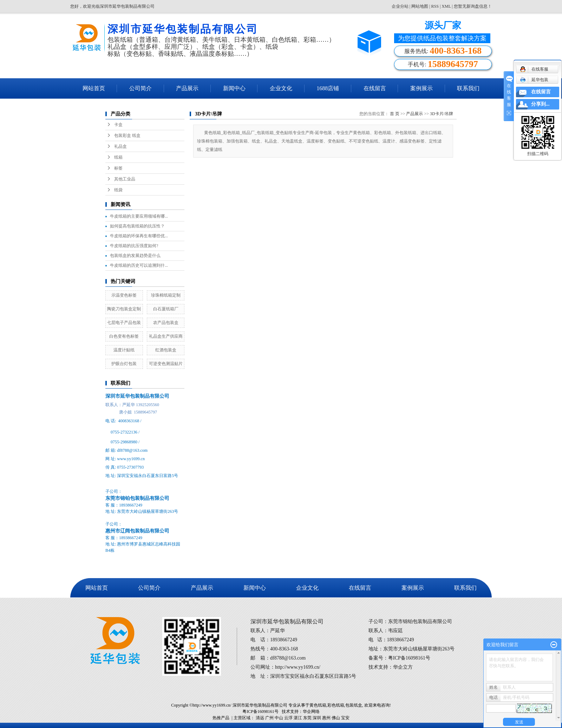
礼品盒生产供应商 (166, 336)
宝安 (345, 718)
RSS (435, 6)
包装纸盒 (354, 705)
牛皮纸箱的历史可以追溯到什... (139, 265)
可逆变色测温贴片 (166, 364)
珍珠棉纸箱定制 (166, 295)
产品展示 (187, 88)
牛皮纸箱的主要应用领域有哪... (139, 216)
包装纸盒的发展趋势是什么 (135, 256)
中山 (279, 718)
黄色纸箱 (318, 705)
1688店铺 (328, 88)
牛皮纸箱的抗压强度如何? (134, 246)
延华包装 (534, 80)
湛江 (298, 718)
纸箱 (118, 157)
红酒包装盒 (166, 350)
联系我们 (468, 88)
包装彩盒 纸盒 (127, 135)
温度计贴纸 (124, 350)
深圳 (317, 718)
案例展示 (421, 88)
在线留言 (375, 88)
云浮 (288, 718)
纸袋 (118, 190)
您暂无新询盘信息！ (473, 6)
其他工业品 (125, 179)
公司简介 (140, 88)
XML (446, 6)
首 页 (395, 114)
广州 (269, 718)
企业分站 (400, 6)
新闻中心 (234, 88)
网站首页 (94, 88)
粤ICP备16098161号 (260, 712)
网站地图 (420, 6)
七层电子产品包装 (124, 323)
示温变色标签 (124, 295)
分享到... (540, 104)
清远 (260, 718)
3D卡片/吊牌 (442, 114)
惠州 (326, 718)
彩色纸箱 (336, 705)
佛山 (336, 718)
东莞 (307, 718)
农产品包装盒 (166, 323)
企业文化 (281, 88)
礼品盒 (120, 146)
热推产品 (221, 718)
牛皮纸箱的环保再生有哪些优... (139, 236)
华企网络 (311, 712)
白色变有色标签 (124, 336)
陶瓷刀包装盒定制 (124, 309)
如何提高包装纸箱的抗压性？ (137, 226)
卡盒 (118, 125)
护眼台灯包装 (124, 364)
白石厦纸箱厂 (166, 309)
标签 (118, 168)
